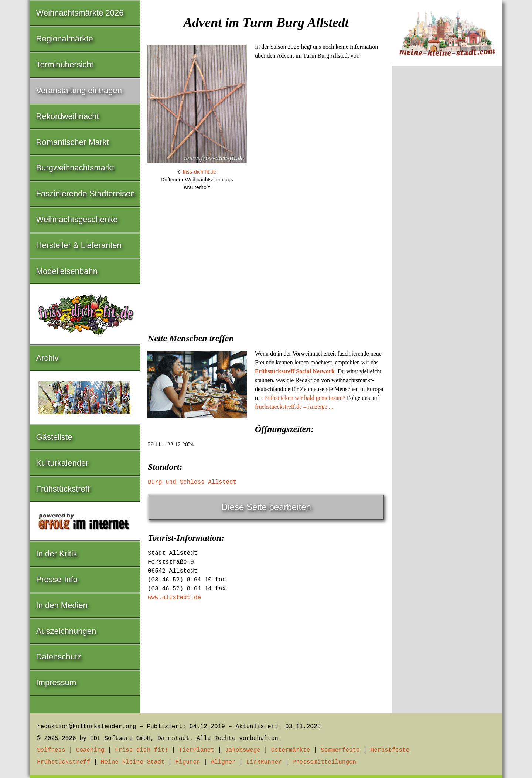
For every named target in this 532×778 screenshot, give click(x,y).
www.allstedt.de (174, 598)
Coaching (90, 750)
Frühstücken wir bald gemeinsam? (305, 398)
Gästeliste (54, 437)
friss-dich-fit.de (200, 172)
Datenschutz (59, 657)
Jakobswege (243, 750)
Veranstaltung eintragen (79, 90)
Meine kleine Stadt (133, 762)
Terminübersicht (65, 64)
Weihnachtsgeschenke (77, 219)
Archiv (47, 358)
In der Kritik (57, 553)
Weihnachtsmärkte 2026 (80, 13)
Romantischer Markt (73, 142)
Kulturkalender (62, 463)
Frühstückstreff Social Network (295, 371)
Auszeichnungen (66, 631)
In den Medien (62, 605)
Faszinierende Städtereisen (86, 193)
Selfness (51, 750)
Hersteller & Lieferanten (79, 245)
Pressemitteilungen (324, 762)
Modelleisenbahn (67, 271)
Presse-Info (57, 579)
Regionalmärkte (65, 39)
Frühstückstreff (63, 489)
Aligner (223, 762)
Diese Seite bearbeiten (266, 507)
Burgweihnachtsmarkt (75, 168)
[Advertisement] (266, 269)
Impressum (56, 682)
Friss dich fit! (141, 750)
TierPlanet (197, 750)
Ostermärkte (291, 750)
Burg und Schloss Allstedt (192, 482)
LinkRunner (264, 762)
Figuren (187, 762)
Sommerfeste (340, 750)
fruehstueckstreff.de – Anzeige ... (294, 407)
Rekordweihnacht (68, 116)
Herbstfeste (390, 750)
